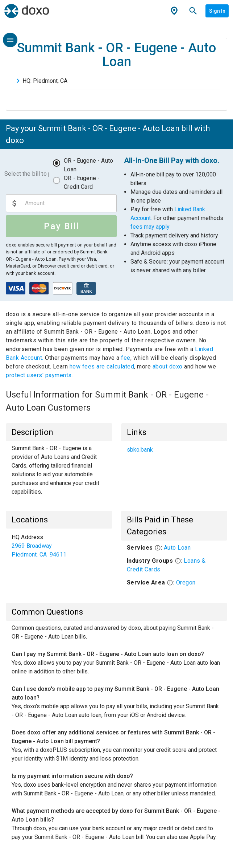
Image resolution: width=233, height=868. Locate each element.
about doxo (167, 366)
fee (126, 358)
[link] (174, 450)
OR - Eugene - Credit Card (82, 182)
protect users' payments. (39, 375)
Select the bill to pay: (27, 174)
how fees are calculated (102, 366)
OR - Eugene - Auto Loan (88, 165)
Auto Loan (177, 548)
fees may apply (150, 227)
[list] (174, 450)
